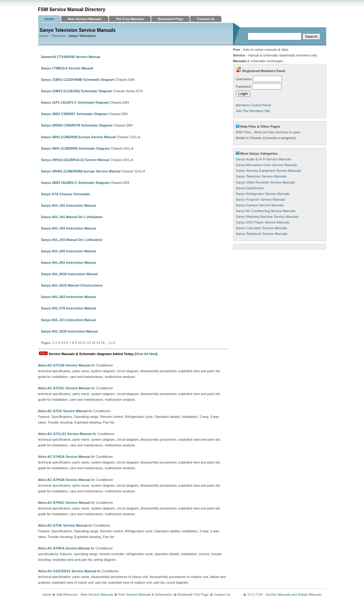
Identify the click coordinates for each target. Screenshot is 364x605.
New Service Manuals (85, 19)
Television (58, 36)
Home (49, 19)
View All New (146, 354)
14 (98, 343)
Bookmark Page (171, 19)
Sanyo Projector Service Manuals (261, 199)
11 (84, 343)
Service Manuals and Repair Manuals (294, 594)
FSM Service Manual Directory (72, 9)
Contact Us (206, 19)
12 (89, 343)
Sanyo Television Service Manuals (261, 176)
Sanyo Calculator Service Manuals (262, 228)
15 (103, 343)
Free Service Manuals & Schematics (145, 594)
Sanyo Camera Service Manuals (260, 205)
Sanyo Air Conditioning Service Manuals (266, 211)
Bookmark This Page (193, 594)
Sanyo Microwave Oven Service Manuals (266, 165)
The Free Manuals (130, 19)
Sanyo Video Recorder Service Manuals (266, 182)
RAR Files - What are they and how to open (268, 132)
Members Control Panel (254, 105)
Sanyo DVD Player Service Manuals (263, 222)
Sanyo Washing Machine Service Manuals (267, 217)
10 (80, 343)
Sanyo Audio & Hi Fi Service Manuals (264, 159)
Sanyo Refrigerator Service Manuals (263, 194)
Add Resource (67, 594)
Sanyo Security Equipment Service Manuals (269, 171)
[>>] (112, 343)
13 (93, 343)
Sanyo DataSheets (250, 188)
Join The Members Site (253, 111)
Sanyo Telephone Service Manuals (262, 234)
